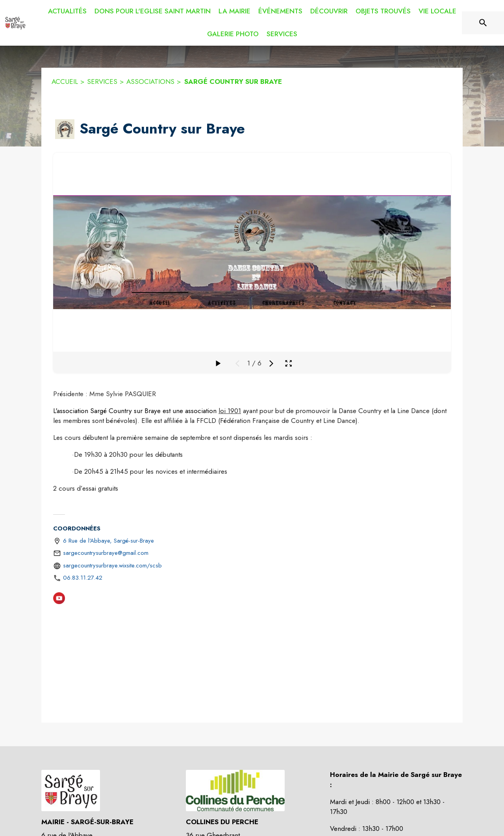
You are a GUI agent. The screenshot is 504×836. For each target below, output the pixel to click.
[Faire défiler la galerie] (218, 363)
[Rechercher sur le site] (483, 23)
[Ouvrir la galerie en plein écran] (288, 363)
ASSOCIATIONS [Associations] (150, 82)
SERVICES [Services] (102, 82)
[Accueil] (15, 23)
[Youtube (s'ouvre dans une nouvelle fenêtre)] (59, 600)
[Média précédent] (237, 363)
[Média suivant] (271, 363)
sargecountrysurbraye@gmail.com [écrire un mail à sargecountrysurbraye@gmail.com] (106, 553)
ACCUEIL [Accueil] (65, 82)
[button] (65, 129)
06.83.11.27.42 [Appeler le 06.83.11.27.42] (83, 578)
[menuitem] (67, 11)
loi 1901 (230, 411)
